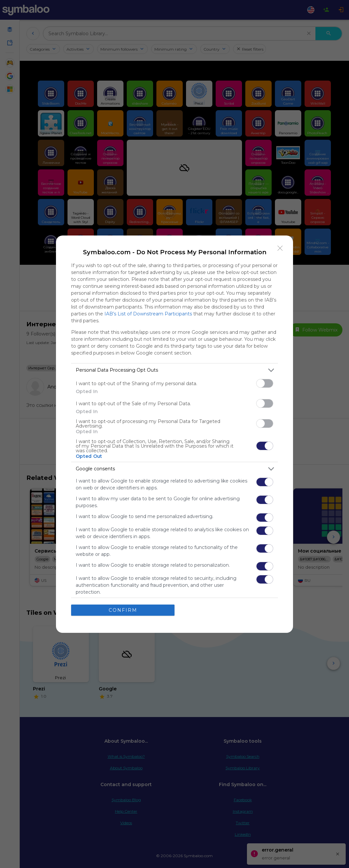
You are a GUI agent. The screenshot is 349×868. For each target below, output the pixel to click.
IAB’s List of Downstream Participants (148, 314)
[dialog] (174, 434)
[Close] (280, 248)
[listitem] (174, 370)
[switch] (265, 383)
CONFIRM (123, 610)
